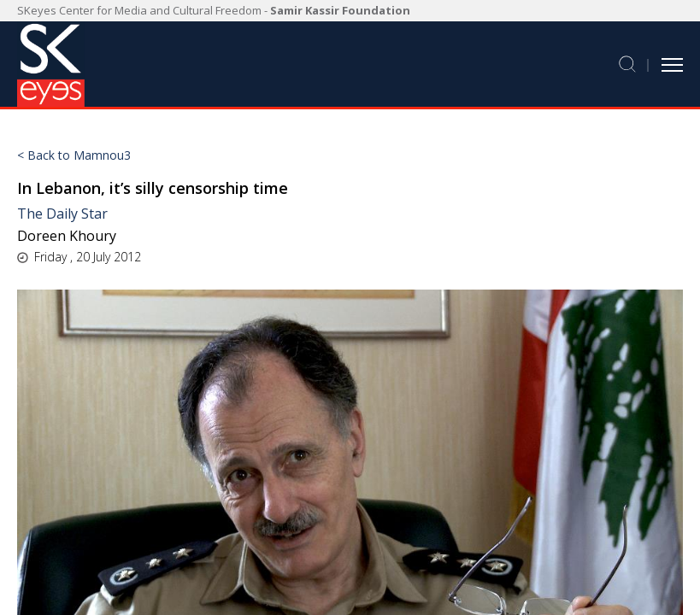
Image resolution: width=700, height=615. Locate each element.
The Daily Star (62, 214)
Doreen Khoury (67, 236)
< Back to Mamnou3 (74, 155)
